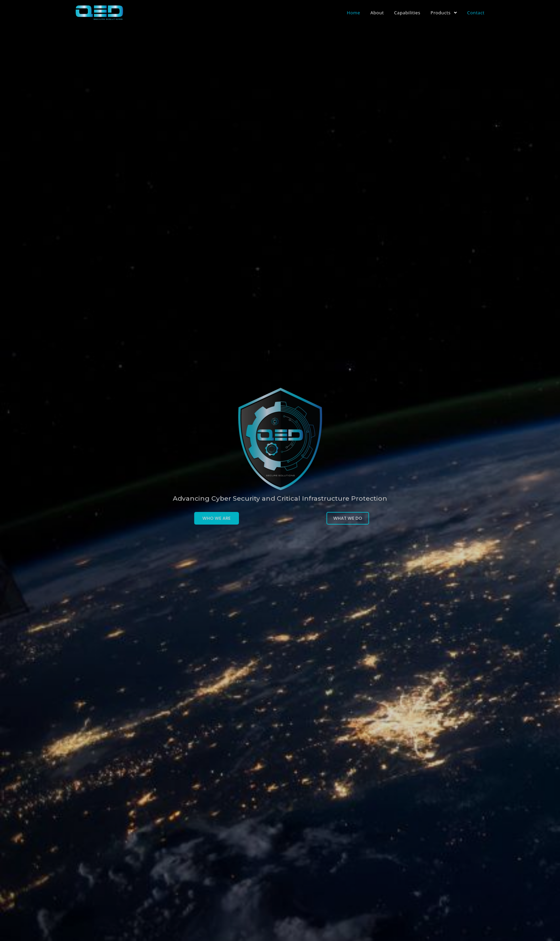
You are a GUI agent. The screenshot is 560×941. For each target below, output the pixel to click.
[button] (191, 518)
